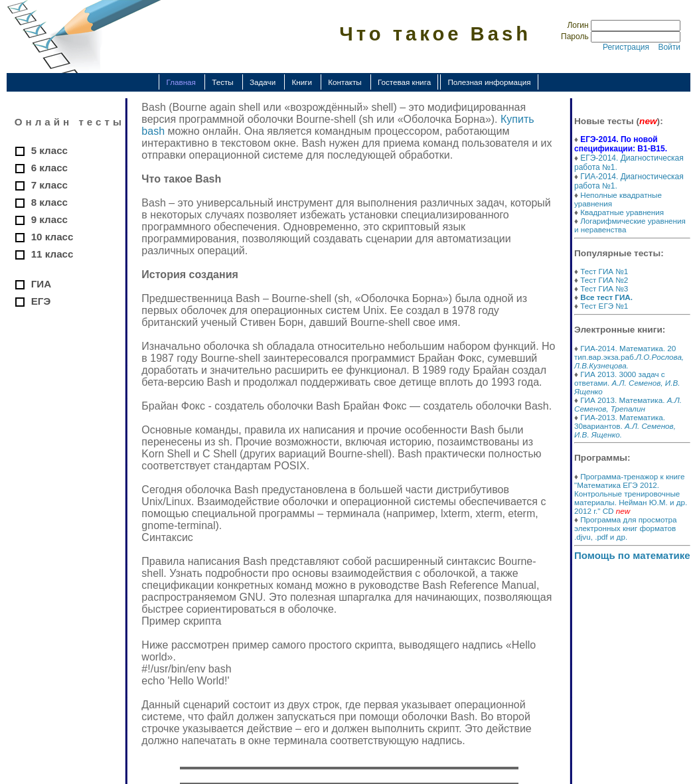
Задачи (263, 82)
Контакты (345, 82)
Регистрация (626, 47)
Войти (669, 47)
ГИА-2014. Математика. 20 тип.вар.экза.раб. (629, 357)
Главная (181, 82)
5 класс (49, 150)
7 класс (49, 185)
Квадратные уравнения (622, 212)
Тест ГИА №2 (604, 280)
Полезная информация (489, 82)
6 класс (49, 168)
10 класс (52, 237)
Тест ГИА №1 (604, 271)
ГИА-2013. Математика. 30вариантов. (625, 426)
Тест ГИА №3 (604, 288)
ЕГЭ (41, 301)
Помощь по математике (632, 555)
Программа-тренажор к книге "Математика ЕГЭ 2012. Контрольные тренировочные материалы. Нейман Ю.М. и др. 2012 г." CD (631, 494)
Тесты (223, 82)
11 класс (52, 254)
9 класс (49, 219)
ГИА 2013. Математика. (628, 404)
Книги (302, 82)
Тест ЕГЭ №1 (604, 306)
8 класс (49, 202)
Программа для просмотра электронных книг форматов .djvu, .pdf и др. (626, 528)
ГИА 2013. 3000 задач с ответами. (627, 383)
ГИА (41, 284)
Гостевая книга (404, 82)
